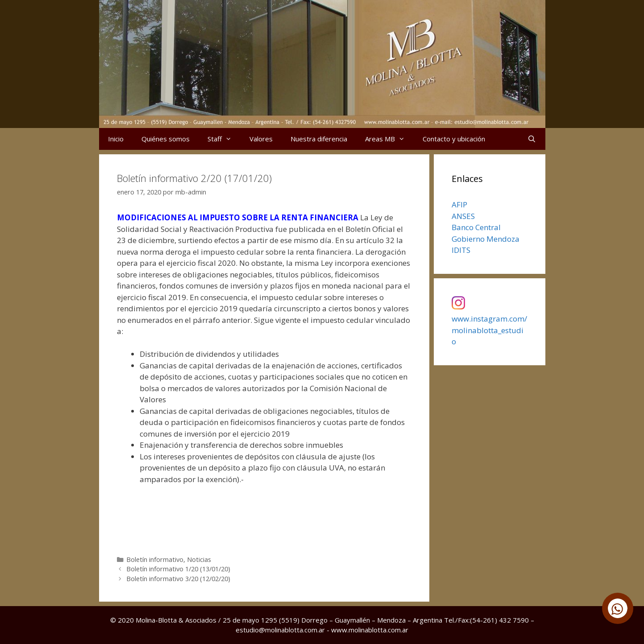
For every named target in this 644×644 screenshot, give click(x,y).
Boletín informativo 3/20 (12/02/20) (178, 579)
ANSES (463, 216)
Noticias (199, 559)
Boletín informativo (155, 559)
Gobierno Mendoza (486, 239)
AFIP (459, 204)
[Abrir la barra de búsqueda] (532, 139)
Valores (261, 139)
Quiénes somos (166, 139)
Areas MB (389, 139)
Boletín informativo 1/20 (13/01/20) (178, 569)
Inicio (116, 139)
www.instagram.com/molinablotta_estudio (489, 330)
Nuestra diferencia (319, 139)
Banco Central (476, 227)
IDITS (461, 250)
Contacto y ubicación (454, 139)
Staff (224, 139)
